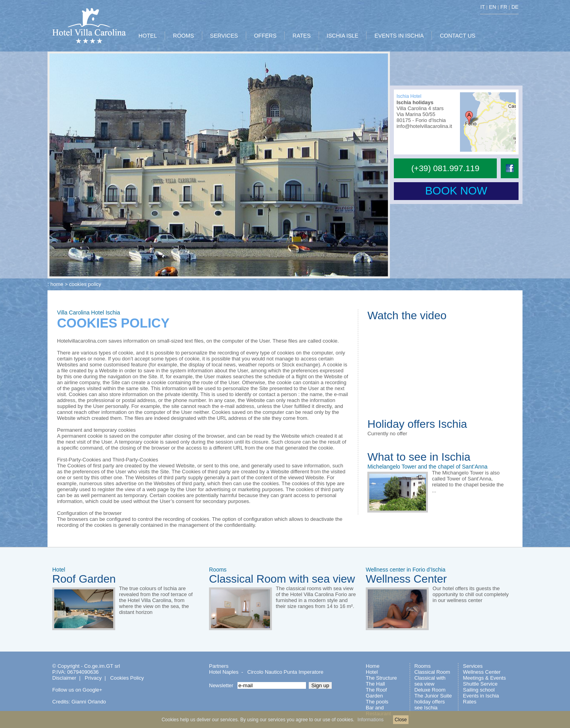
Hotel (59, 570)
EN (492, 7)
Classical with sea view (430, 681)
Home (373, 666)
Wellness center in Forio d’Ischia (406, 570)
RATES (302, 36)
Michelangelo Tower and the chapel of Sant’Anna (427, 467)
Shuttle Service (480, 684)
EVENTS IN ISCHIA (399, 36)
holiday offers (430, 702)
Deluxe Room (430, 690)
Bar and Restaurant (378, 711)
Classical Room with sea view (282, 579)
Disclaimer (64, 678)
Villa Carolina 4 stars (420, 108)
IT (482, 7)
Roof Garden (84, 579)
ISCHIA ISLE (342, 36)
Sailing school (479, 690)
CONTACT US (458, 36)
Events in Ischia (481, 696)
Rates (470, 702)
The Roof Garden (376, 693)
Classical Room (432, 672)
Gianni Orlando (88, 702)
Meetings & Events (484, 678)
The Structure (381, 678)
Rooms (218, 570)
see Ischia (426, 708)
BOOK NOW (456, 191)
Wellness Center (406, 579)
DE (515, 7)
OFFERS (265, 36)
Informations (370, 720)
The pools (377, 702)
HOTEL (148, 36)
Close (401, 720)
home (57, 284)
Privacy (93, 678)
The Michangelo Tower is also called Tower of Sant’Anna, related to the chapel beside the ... (468, 482)
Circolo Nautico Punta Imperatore (285, 672)
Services (473, 666)
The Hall (375, 684)
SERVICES (224, 36)
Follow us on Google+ (77, 690)
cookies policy (85, 284)
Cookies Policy (127, 678)
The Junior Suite (433, 696)
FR (504, 7)
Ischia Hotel (409, 96)
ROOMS (183, 36)
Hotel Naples (224, 672)
